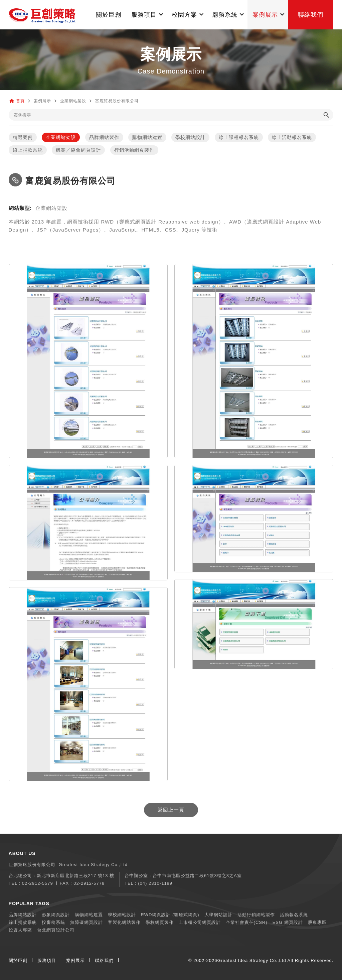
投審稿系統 (53, 922)
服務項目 (47, 960)
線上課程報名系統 (239, 137)
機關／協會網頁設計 (78, 150)
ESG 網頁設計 (288, 922)
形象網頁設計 (56, 915)
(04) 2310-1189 (155, 883)
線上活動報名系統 (292, 137)
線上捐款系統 (28, 150)
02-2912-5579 (38, 883)
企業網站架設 (61, 137)
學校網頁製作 (160, 922)
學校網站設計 (190, 137)
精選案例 (23, 137)
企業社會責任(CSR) (247, 922)
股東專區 (317, 922)
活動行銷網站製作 (256, 915)
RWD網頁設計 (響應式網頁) (170, 915)
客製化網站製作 (124, 922)
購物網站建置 (147, 137)
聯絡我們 (104, 960)
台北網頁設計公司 (56, 930)
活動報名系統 (294, 915)
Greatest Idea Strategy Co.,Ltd (251, 960)
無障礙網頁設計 (87, 922)
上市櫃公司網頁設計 (200, 922)
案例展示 (75, 960)
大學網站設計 (218, 915)
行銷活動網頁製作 (134, 150)
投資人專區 (20, 930)
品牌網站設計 (23, 915)
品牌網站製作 (104, 137)
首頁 (20, 101)
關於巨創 (18, 960)
